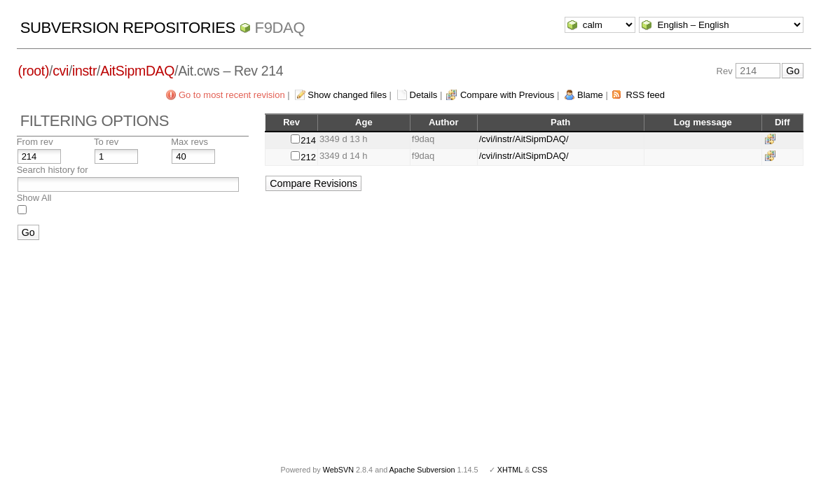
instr (84, 71)
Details (424, 95)
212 (308, 157)
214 (308, 140)
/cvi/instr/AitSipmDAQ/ (524, 139)
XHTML (510, 470)
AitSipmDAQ (137, 71)
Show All (34, 198)
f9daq (280, 28)
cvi (61, 71)
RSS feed (645, 95)
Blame (590, 95)
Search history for (53, 170)
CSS (539, 470)
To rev (106, 142)
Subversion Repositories (128, 28)
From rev (35, 142)
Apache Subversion (422, 470)
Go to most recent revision (232, 95)
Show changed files (347, 95)
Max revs (189, 142)
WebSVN (338, 470)
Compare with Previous (507, 95)
